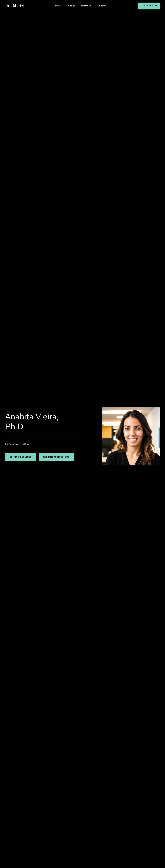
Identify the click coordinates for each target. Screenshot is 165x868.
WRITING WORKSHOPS (56, 457)
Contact (102, 6)
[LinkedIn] (7, 6)
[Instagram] (22, 6)
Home (58, 6)
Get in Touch (149, 6)
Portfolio (86, 6)
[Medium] (15, 6)
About (71, 6)
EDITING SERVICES (21, 457)
